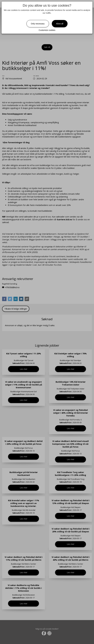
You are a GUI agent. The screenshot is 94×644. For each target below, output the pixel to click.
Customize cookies (47, 30)
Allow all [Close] (60, 24)
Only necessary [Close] (38, 24)
